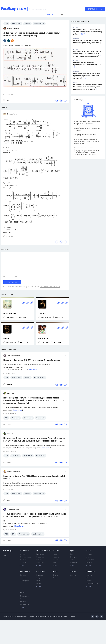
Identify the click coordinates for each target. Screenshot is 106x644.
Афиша (73, 551)
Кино (72, 554)
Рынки (39, 560)
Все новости (24, 551)
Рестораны (74, 563)
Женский (57, 551)
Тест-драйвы (24, 578)
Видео (22, 593)
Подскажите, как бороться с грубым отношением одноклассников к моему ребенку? (88, 32)
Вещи (38, 581)
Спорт (89, 551)
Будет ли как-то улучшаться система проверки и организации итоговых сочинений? (87, 76)
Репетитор (44, 339)
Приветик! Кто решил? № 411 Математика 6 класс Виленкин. (32, 360)
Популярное (24, 596)
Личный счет (41, 563)
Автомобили (25, 572)
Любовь (56, 560)
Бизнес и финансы (43, 551)
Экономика (40, 554)
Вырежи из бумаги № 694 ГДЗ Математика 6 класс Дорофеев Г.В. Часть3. (34, 477)
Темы (55, 578)
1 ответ (7, 100)
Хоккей (89, 557)
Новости (23, 575)
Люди (39, 578)
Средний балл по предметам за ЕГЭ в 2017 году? (87, 129)
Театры (72, 560)
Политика (23, 560)
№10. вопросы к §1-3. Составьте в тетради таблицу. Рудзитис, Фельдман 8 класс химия (87, 141)
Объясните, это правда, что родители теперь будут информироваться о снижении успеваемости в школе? (87, 54)
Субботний (41, 572)
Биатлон (89, 563)
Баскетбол (90, 560)
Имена (89, 578)
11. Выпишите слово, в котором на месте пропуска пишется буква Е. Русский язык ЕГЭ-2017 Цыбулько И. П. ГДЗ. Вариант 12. (35, 515)
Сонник (89, 575)
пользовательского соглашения (50, 287)
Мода (55, 554)
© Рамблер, (6, 616)
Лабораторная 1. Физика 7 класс (85, 135)
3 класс (42, 314)
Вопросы (73, 575)
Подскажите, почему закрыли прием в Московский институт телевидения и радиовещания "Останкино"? (88, 87)
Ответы (56, 575)
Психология (10, 314)
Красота (56, 557)
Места (39, 584)
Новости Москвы (26, 557)
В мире (22, 554)
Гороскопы (91, 572)
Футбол (89, 554)
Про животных (25, 605)
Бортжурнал (24, 581)
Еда (54, 563)
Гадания (89, 581)
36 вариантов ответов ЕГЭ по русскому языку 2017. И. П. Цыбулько (87, 123)
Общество (23, 563)
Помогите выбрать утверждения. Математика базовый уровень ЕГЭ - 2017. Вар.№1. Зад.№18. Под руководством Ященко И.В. (34, 440)
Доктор (73, 572)
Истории (40, 575)
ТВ (21, 599)
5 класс (7, 339)
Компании (40, 557)
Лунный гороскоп (93, 584)
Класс (55, 572)
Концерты (73, 557)
